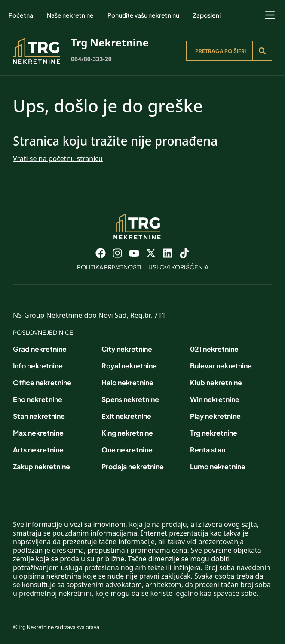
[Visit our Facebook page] (101, 253)
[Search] (262, 51)
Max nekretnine (38, 433)
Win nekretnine (215, 399)
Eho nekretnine (38, 399)
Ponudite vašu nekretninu (143, 15)
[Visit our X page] (151, 253)
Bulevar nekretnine (221, 366)
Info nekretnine (38, 366)
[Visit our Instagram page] (117, 253)
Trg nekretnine (214, 433)
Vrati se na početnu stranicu (58, 158)
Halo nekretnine (127, 382)
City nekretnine (127, 349)
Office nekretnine (42, 382)
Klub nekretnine (216, 382)
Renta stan (208, 450)
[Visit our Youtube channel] (134, 253)
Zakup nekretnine (41, 466)
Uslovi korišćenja (178, 267)
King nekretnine (127, 433)
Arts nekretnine (38, 450)
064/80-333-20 (91, 59)
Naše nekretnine (70, 15)
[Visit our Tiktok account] (184, 253)
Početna (21, 15)
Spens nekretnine (130, 399)
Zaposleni (207, 15)
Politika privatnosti (109, 267)
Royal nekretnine (129, 366)
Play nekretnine (215, 416)
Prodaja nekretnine (133, 466)
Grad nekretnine (40, 349)
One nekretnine (127, 450)
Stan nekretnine (39, 416)
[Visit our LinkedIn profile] (168, 253)
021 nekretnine (214, 349)
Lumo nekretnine (218, 466)
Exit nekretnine (126, 416)
